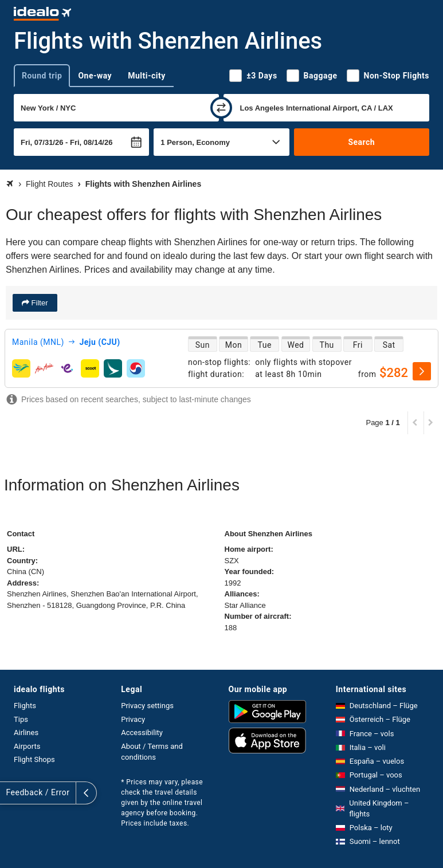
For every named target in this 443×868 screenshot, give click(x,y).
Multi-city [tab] (147, 76)
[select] (422, 371)
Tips (21, 719)
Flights (25, 706)
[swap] (221, 108)
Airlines (26, 733)
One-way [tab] (95, 76)
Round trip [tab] (42, 76)
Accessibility (142, 733)
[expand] (10, 793)
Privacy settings (147, 706)
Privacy (133, 719)
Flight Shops (34, 759)
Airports (27, 746)
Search (361, 142)
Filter (39, 303)
